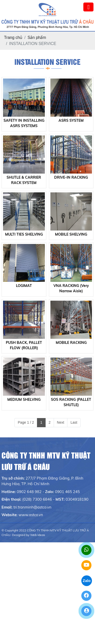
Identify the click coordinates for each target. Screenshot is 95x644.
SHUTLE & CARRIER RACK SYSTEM (24, 180)
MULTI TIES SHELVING (24, 234)
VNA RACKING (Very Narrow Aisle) (71, 288)
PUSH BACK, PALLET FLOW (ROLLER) (24, 345)
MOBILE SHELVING (71, 234)
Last (74, 422)
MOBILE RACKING (71, 343)
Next (61, 422)
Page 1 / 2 (26, 422)
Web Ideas (38, 535)
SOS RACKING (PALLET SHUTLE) (71, 402)
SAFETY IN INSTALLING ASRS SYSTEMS (24, 123)
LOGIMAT (24, 286)
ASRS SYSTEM (71, 120)
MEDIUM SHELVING (24, 400)
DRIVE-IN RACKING (71, 177)
